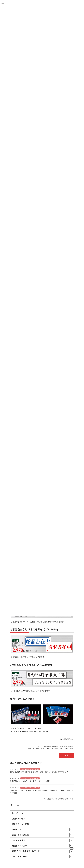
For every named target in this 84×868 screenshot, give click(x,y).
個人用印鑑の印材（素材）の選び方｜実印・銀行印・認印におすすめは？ (39, 772)
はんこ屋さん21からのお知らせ (30, 769)
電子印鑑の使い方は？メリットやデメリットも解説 (30, 781)
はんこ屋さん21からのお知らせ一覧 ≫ (58, 799)
